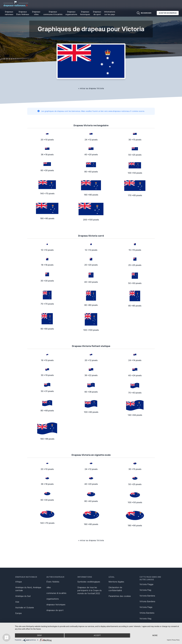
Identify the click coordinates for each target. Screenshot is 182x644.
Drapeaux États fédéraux (23, 13)
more (155, 635)
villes (49, 587)
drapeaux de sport (55, 610)
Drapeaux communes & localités (53, 13)
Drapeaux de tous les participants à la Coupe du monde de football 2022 (90, 590)
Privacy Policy (176, 640)
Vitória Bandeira (147, 613)
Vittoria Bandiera (147, 601)
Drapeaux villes (36, 13)
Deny (39, 635)
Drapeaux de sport (97, 13)
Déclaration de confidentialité (115, 589)
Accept (97, 635)
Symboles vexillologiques (89, 582)
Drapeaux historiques (85, 13)
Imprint (169, 640)
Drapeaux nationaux (9, 13)
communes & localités (56, 593)
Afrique (19, 582)
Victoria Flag (145, 590)
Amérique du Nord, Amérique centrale (28, 589)
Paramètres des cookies (120, 596)
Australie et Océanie (25, 608)
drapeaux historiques (56, 605)
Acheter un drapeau (168, 13)
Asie (17, 602)
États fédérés (53, 582)
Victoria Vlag (145, 619)
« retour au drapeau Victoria (91, 88)
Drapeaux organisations (71, 13)
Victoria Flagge (146, 584)
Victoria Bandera (147, 596)
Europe (18, 613)
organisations (53, 599)
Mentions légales (116, 582)
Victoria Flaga (146, 607)
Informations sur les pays (110, 13)
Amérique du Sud (23, 596)
